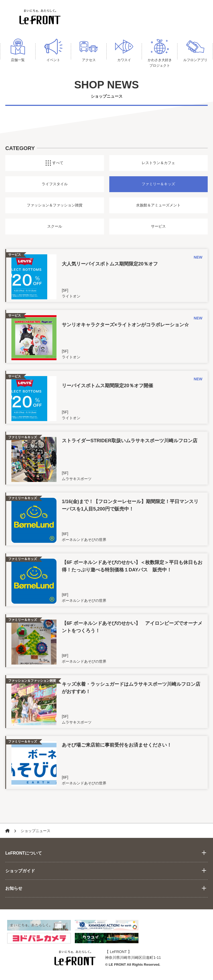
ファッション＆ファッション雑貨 (55, 207)
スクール (55, 228)
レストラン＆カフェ (158, 165)
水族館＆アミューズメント (158, 207)
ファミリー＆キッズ (158, 186)
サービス (158, 228)
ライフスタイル (55, 186)
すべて (55, 165)
